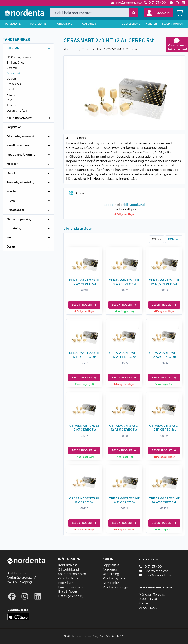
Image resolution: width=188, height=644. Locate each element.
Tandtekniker (92, 49)
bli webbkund (135, 205)
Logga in (110, 205)
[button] (159, 13)
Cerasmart (133, 49)
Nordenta (70, 49)
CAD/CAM (114, 49)
